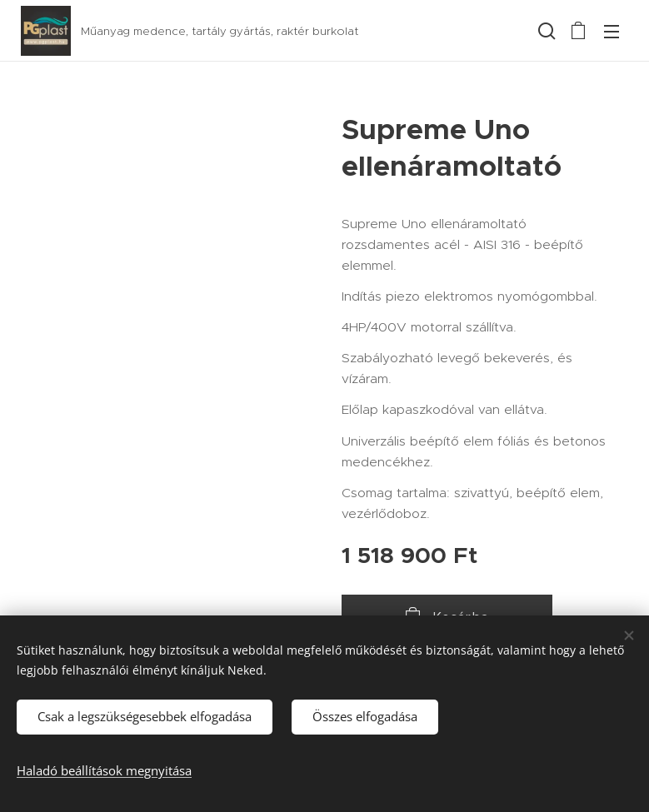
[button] (545, 31)
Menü (612, 32)
